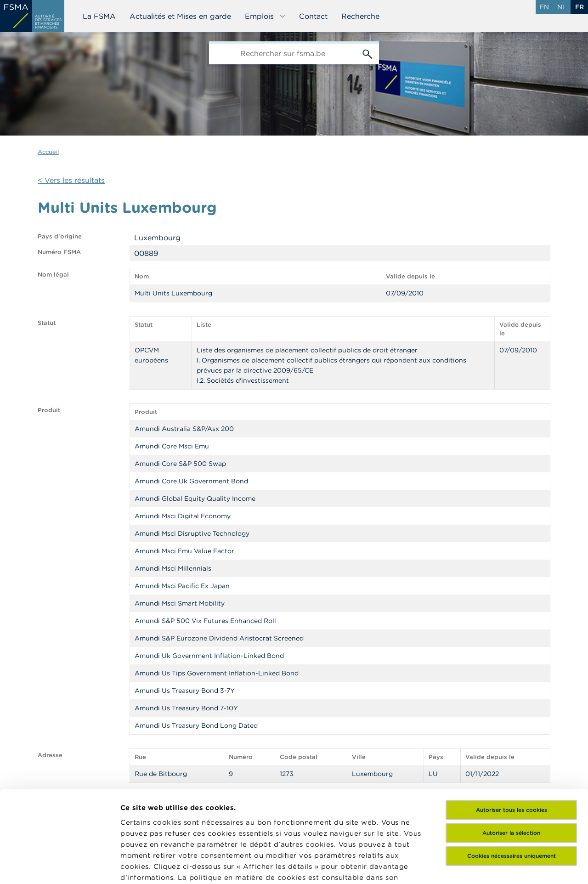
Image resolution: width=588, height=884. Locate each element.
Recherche (360, 16)
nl (562, 7)
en (544, 7)
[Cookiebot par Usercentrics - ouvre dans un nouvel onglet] (59, 866)
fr (580, 7)
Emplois (266, 16)
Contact (313, 16)
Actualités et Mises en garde (180, 16)
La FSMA (99, 16)
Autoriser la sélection (511, 741)
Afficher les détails (154, 866)
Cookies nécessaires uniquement (512, 764)
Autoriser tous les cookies (512, 718)
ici (165, 797)
